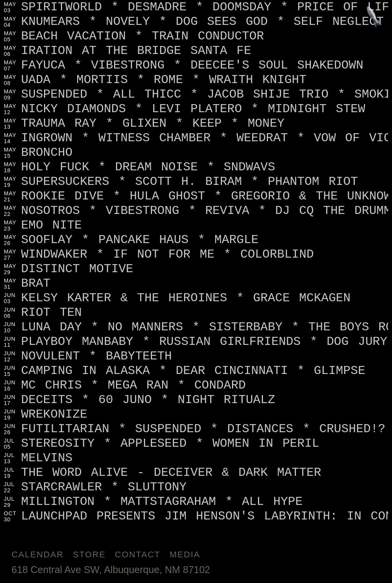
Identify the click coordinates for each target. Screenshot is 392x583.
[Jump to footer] (374, 18)
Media (185, 554)
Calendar (38, 554)
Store (89, 554)
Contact (138, 554)
